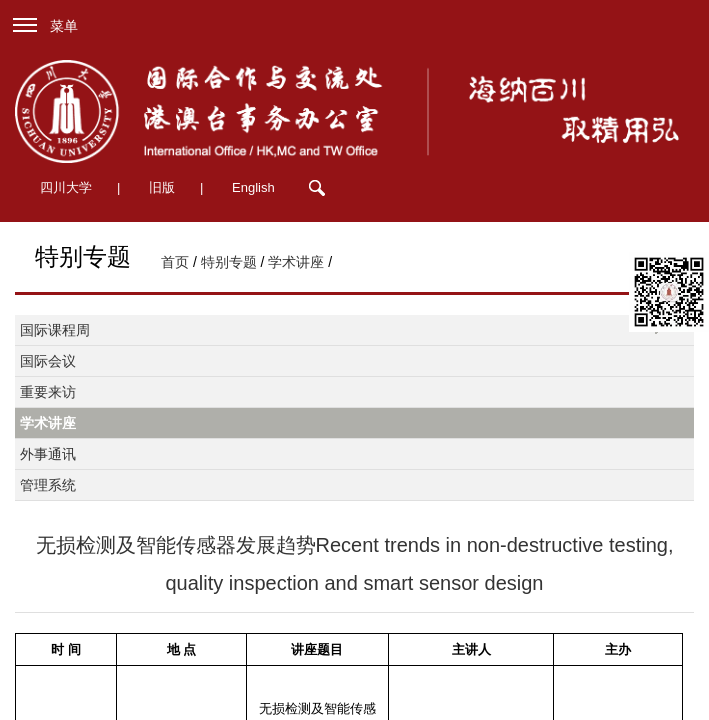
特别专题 (229, 262)
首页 (175, 262)
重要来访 (48, 392)
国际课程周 (55, 330)
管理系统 (48, 485)
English (253, 187)
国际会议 (48, 361)
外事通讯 (48, 454)
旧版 (162, 187)
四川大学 (66, 187)
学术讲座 (296, 262)
